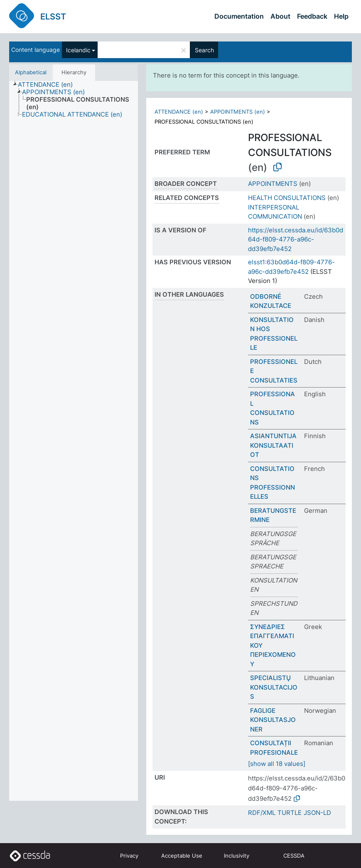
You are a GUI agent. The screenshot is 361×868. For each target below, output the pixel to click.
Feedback (312, 16)
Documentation (239, 16)
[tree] (74, 441)
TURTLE (290, 813)
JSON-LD (317, 813)
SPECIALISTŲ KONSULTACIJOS (274, 687)
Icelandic (78, 50)
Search (204, 50)
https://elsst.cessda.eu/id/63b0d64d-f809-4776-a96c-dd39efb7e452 (296, 239)
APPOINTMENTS (273, 184)
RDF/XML (262, 813)
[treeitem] (49, 85)
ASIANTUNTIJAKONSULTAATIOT (273, 445)
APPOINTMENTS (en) (238, 112)
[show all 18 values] (277, 764)
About (280, 16)
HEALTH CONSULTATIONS (287, 198)
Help (341, 16)
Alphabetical (31, 72)
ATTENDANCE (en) (179, 112)
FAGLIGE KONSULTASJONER (273, 720)
